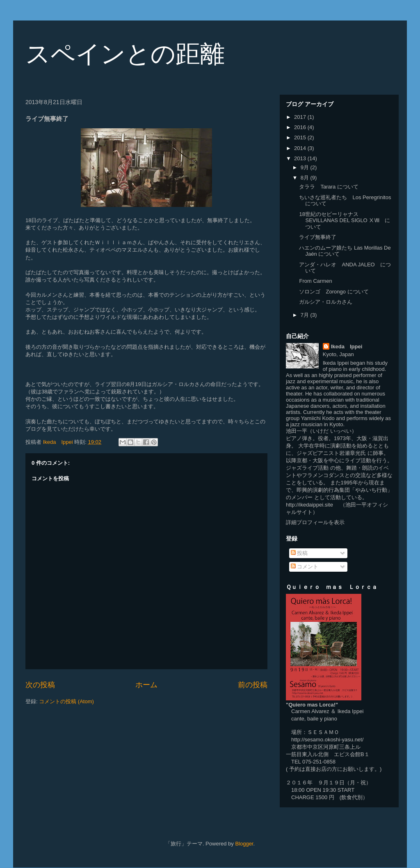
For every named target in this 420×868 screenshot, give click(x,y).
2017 (301, 117)
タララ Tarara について (329, 187)
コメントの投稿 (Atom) (66, 701)
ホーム (146, 685)
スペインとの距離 (125, 54)
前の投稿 (253, 685)
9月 (306, 167)
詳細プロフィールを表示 (315, 522)
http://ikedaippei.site (309, 505)
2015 (301, 137)
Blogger (244, 844)
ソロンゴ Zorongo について (334, 292)
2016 (301, 127)
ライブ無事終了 (318, 237)
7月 (306, 315)
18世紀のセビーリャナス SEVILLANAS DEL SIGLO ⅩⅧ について (345, 220)
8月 (306, 178)
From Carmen (315, 281)
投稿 (299, 553)
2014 (301, 148)
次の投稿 (40, 685)
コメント (305, 567)
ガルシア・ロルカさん (326, 302)
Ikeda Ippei (347, 347)
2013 (301, 158)
